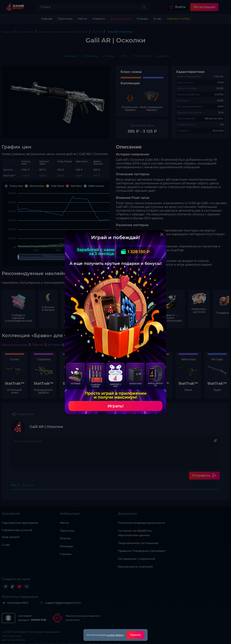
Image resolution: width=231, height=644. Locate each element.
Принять (135, 635)
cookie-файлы (115, 635)
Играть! (115, 406)
